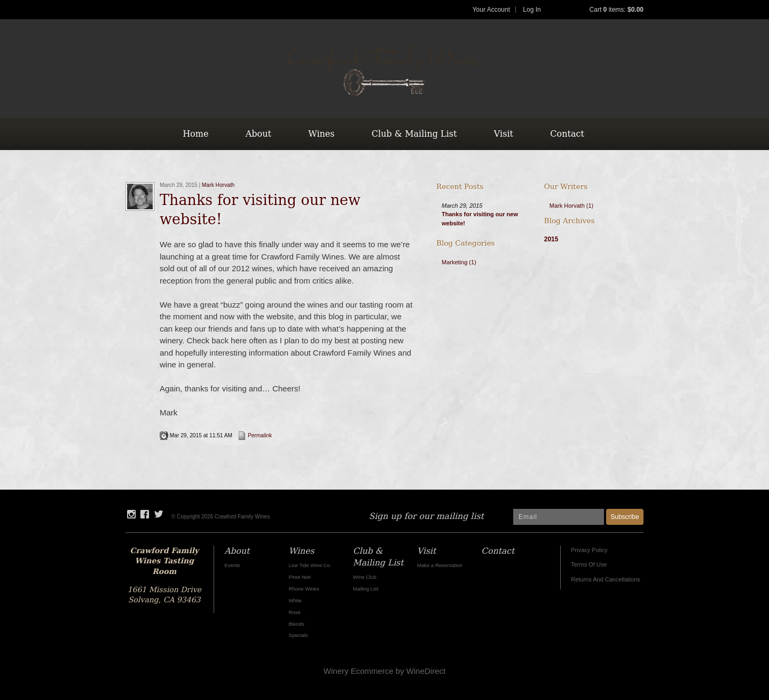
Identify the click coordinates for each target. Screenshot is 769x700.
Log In (532, 10)
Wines (321, 134)
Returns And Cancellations (606, 579)
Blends (297, 624)
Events (232, 565)
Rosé (295, 612)
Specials (299, 635)
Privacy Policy (589, 550)
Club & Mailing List (414, 134)
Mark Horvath (218, 185)
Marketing (459, 262)
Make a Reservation (440, 565)
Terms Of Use (589, 564)
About (258, 134)
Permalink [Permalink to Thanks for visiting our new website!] (255, 435)
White (295, 600)
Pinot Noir (300, 577)
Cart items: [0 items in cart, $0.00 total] (617, 10)
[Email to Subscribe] (559, 517)
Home (195, 134)
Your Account (491, 10)
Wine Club (365, 577)
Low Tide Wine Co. (310, 565)
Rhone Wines (304, 589)
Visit (504, 134)
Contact (567, 134)
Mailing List (366, 589)
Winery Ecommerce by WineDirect (384, 671)
